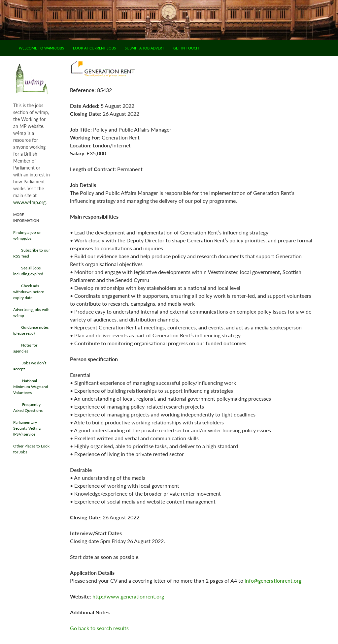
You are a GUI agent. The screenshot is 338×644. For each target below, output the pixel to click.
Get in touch (186, 48)
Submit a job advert (145, 48)
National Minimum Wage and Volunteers (31, 387)
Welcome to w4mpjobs (41, 48)
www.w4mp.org (29, 202)
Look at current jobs (94, 48)
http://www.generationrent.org (128, 596)
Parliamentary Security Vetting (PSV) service (27, 428)
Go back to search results (99, 628)
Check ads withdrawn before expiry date (29, 292)
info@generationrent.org (273, 581)
